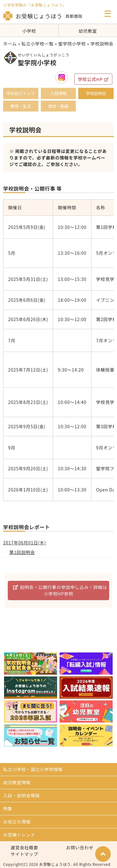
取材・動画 (58, 106)
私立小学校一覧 (38, 44)
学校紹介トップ (21, 93)
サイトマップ (24, 854)
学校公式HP (93, 79)
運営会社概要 (24, 847)
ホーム (10, 44)
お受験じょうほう (33, 16)
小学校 (29, 31)
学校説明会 (96, 93)
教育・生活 (21, 106)
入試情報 (58, 93)
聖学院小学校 (72, 44)
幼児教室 (88, 31)
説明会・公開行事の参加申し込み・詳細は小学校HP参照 (60, 590)
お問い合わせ (80, 847)
